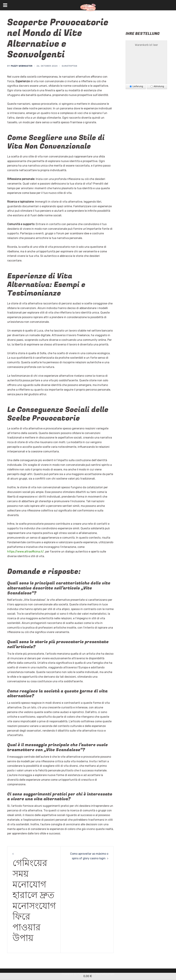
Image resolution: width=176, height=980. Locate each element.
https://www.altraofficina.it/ (26, 552)
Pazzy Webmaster (22, 66)
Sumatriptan (69, 66)
